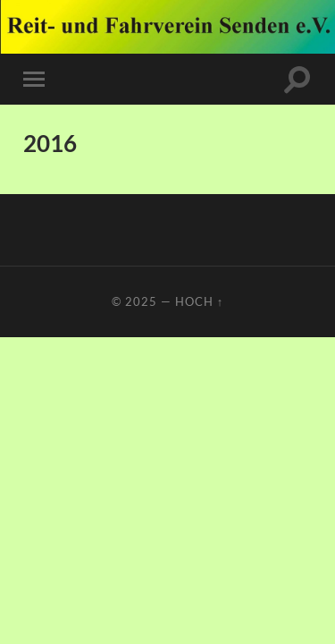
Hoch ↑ (199, 301)
